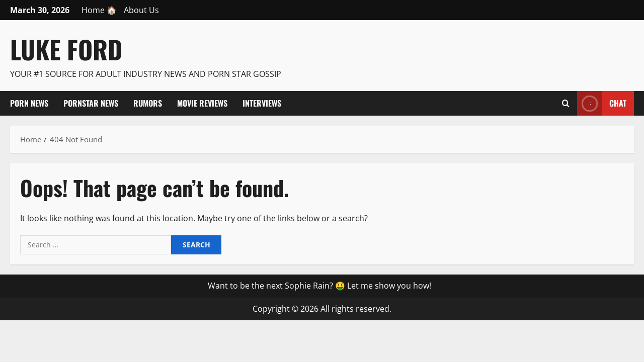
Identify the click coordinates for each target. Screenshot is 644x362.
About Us (141, 10)
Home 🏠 (99, 10)
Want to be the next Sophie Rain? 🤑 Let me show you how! (319, 286)
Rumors (148, 103)
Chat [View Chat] (602, 103)
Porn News (29, 103)
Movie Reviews (202, 103)
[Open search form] (566, 103)
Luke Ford (66, 49)
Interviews (262, 103)
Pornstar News (91, 103)
